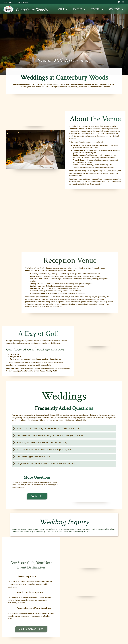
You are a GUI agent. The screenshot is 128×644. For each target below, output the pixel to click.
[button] (118, 2)
